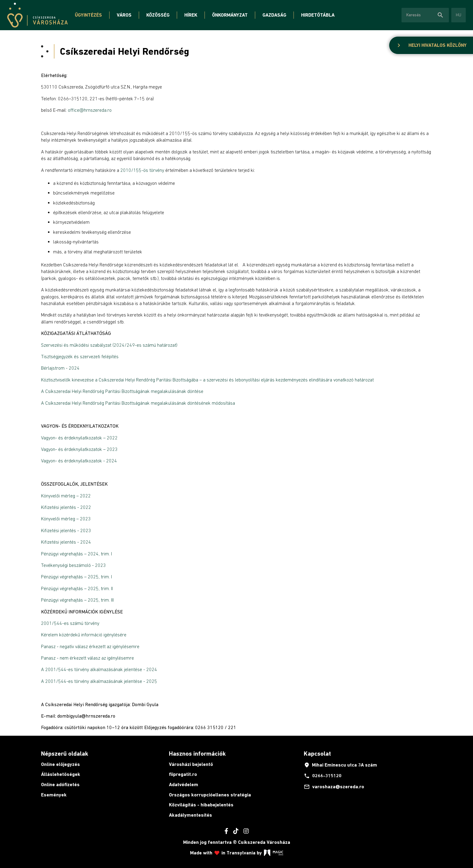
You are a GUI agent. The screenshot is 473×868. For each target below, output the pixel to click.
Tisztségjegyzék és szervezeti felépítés (80, 356)
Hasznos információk (197, 754)
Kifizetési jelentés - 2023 (66, 530)
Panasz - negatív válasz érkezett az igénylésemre (90, 646)
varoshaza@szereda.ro (334, 787)
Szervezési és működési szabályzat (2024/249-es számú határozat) (109, 345)
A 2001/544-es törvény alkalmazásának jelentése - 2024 (100, 669)
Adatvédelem (184, 784)
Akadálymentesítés (190, 815)
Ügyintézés (88, 15)
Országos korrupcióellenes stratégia (210, 795)
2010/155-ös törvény (142, 170)
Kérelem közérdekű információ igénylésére (84, 635)
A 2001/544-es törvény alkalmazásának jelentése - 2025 (99, 681)
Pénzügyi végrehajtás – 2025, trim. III (77, 600)
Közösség (158, 15)
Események (54, 795)
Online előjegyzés (60, 764)
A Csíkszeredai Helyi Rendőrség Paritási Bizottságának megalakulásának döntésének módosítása (138, 403)
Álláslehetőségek (61, 774)
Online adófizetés (60, 784)
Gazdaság (274, 15)
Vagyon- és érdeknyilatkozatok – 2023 (79, 449)
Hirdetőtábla (318, 15)
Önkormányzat (230, 15)
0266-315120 (323, 776)
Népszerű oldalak (65, 754)
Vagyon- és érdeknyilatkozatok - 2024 (79, 461)
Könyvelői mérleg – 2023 (66, 519)
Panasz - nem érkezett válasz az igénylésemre (87, 658)
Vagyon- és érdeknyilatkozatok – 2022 (79, 438)
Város (124, 15)
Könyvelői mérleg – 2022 (66, 496)
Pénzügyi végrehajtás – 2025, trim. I (76, 577)
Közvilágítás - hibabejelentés (201, 805)
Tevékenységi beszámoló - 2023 (73, 565)
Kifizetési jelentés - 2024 (66, 542)
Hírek (191, 15)
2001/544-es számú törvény (70, 623)
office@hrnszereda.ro (90, 110)
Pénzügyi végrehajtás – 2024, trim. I (76, 554)
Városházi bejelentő (191, 764)
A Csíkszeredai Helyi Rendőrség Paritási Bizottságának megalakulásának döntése (122, 391)
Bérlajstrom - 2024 (60, 368)
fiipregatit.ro (183, 774)
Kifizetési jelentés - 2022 (66, 507)
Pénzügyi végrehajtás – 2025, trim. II (77, 588)
